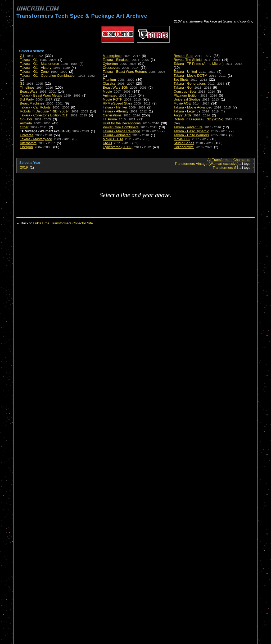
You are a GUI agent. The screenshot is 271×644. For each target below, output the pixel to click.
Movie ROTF (112, 99)
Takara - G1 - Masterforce (39, 64)
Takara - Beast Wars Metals (41, 95)
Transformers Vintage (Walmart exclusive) (207, 164)
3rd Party (27, 99)
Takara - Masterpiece (36, 139)
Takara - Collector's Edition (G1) (44, 115)
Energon (26, 147)
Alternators (28, 143)
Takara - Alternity (116, 111)
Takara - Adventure (188, 127)
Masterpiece (112, 56)
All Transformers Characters (229, 160)
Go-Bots (26, 119)
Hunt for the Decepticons (122, 123)
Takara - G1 (29, 60)
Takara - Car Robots (35, 107)
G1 (22, 56)
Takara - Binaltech (116, 60)
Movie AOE (182, 103)
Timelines (27, 87)
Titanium (109, 80)
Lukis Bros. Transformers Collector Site (63, 223)
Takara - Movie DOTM (190, 76)
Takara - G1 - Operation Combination (48, 76)
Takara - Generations (190, 83)
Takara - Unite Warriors (191, 135)
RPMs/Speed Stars (117, 103)
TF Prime (110, 119)
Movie (107, 91)
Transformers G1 (226, 168)
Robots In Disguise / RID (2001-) (45, 111)
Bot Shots (181, 80)
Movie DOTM (113, 139)
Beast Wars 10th (115, 87)
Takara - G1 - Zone (34, 72)
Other (24, 127)
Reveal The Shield (188, 60)
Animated (110, 95)
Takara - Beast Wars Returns (125, 72)
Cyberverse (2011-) (118, 147)
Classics (109, 83)
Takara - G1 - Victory (36, 68)
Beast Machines (32, 103)
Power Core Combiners (121, 127)
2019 (24, 167)
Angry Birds (182, 115)
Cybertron (110, 64)
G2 (22, 83)
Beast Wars (29, 91)
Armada (26, 123)
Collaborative (184, 147)
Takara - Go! (183, 87)
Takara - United (185, 72)
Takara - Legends (187, 111)
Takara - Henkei (115, 107)
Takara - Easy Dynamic (191, 131)
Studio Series (184, 143)
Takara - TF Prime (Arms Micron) (199, 64)
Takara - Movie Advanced (193, 107)
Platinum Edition (186, 95)
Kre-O (107, 143)
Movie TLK (182, 139)
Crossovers (111, 68)
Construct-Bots (185, 91)
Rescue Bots (183, 56)
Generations (112, 115)
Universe (27, 135)
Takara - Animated (117, 135)
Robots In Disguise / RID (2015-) (198, 119)
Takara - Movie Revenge (121, 131)
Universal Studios (187, 99)
